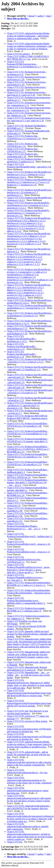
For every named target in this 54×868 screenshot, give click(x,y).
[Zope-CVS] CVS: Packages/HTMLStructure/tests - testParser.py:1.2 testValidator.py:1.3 (24, 64)
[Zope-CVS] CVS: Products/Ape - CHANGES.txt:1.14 (23, 145)
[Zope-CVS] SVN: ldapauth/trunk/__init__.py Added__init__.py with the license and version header (28, 675)
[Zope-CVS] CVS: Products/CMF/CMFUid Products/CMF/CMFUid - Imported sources (27, 417)
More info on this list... (18, 18)
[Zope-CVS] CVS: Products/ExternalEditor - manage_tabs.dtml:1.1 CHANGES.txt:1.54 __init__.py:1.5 (28, 482)
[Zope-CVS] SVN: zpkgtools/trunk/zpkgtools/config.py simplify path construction (28, 826)
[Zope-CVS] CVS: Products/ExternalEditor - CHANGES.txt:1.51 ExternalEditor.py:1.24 (28, 432)
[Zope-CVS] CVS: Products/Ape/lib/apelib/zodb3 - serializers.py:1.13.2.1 (22, 339)
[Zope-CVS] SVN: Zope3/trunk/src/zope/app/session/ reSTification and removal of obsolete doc (29, 729)
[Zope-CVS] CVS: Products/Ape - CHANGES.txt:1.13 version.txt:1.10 (24, 137)
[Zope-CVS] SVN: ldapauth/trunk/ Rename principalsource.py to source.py (27, 669)
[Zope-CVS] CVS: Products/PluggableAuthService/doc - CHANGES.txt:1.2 (24, 559)
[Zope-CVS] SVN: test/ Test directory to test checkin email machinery (28, 712)
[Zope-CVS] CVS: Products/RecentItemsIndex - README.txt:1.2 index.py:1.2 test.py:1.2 (29, 584)
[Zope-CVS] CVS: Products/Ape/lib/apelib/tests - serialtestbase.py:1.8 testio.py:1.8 (30, 314)
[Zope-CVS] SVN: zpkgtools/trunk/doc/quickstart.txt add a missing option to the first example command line (29, 762)
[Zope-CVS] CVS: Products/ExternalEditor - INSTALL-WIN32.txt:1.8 (28, 476)
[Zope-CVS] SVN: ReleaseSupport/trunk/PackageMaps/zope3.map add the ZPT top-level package (29, 703)
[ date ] (49, 16)
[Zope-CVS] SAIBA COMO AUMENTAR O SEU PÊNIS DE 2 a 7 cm (28, 58)
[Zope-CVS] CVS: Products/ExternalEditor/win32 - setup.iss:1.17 (29, 551)
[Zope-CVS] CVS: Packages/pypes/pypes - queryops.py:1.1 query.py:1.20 (27, 94)
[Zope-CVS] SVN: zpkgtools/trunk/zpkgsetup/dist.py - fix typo (27, 771)
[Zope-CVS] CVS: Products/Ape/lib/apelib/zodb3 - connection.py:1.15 (22, 346)
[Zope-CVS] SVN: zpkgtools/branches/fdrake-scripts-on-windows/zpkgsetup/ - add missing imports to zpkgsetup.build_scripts (28, 36)
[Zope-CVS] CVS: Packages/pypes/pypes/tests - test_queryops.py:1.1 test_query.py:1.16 (29, 119)
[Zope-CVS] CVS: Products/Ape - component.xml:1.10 (23, 155)
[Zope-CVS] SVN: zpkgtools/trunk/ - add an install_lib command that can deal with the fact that (29, 755)
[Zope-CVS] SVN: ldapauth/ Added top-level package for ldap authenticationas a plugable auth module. (30, 634)
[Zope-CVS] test (15, 842)
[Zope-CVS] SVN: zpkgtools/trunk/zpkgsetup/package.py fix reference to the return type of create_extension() (29, 780)
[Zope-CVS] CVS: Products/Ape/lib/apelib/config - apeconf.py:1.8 (29, 165)
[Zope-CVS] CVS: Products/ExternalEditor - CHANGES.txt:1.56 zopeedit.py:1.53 (28, 463)
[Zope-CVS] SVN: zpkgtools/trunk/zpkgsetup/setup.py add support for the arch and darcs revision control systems (29, 798)
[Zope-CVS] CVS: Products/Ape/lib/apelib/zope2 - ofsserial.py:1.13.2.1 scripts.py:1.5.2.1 (30, 361)
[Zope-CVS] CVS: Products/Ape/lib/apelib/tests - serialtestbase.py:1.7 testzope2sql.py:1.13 (30, 307)
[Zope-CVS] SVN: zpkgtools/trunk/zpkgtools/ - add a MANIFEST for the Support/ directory (29, 807)
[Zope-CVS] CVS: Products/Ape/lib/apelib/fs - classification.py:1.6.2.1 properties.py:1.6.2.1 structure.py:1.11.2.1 (29, 205)
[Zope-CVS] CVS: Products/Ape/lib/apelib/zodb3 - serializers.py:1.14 (22, 354)
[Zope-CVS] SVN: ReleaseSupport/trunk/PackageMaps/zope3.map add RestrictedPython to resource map (29, 693)
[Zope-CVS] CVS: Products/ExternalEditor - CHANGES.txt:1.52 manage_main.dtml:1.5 (28, 440)
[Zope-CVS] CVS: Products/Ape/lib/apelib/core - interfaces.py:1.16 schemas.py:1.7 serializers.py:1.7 (30, 192)
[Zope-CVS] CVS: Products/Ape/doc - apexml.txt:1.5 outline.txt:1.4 (25, 160)
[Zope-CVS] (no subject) (19, 54)
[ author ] (41, 16)
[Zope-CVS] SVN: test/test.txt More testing (27, 721)
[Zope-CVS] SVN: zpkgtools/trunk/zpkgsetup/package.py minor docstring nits (28, 790)
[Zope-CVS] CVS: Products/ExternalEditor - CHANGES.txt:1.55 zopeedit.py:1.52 (28, 456)
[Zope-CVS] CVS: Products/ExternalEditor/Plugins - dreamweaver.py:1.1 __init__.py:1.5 (24, 526)
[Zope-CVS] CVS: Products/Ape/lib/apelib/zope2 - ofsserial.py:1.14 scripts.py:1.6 (30, 391)
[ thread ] (31, 16)
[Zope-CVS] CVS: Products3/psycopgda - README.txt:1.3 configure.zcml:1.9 (26, 610)
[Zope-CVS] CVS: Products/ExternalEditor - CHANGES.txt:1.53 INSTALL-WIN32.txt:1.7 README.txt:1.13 (28, 449)
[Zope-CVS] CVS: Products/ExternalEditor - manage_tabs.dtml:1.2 (28, 489)
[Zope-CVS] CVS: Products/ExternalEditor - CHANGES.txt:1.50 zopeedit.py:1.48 (28, 425)
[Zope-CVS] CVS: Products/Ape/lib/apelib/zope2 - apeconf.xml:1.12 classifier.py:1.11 (30, 368)
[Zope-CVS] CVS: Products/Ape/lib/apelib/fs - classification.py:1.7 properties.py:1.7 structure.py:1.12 (29, 213)
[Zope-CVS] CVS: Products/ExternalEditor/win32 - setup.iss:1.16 (29, 543)
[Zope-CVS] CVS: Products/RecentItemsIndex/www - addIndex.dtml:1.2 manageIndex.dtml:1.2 (26, 601)
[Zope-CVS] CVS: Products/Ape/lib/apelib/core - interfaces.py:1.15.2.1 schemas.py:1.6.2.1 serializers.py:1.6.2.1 (30, 174)
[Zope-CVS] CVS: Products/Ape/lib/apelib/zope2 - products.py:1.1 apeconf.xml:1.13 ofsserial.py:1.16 (30, 405)
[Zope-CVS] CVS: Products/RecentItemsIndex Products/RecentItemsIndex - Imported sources (29, 592)
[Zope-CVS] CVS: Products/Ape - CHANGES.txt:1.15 (23, 150)
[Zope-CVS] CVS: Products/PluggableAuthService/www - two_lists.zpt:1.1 (25, 577)
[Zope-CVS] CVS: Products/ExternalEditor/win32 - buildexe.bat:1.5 (30, 535)
